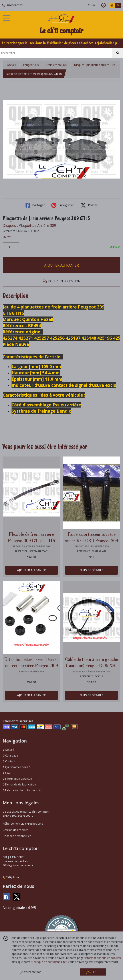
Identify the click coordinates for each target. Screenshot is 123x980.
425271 (26, 338)
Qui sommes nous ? (16, 767)
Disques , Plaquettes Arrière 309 (29, 225)
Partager (35, 205)
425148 (89, 338)
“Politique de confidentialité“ (49, 962)
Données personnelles (17, 836)
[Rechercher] (118, 53)
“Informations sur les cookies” (103, 958)
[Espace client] (103, 5)
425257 (42, 338)
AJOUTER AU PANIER (61, 265)
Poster (89, 205)
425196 (105, 338)
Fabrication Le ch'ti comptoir (22, 790)
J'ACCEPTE (93, 972)
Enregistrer (63, 205)
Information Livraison (17, 779)
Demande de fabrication (19, 784)
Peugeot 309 (31, 65)
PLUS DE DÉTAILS (91, 570)
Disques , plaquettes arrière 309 (94, 65)
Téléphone (11, 877)
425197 (74, 338)
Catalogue (10, 756)
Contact (93, 5)
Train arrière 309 (57, 65)
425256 (58, 338)
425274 (11, 338)
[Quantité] (11, 247)
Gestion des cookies (15, 830)
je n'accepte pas (31, 972)
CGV (7, 773)
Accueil (12, 65)
